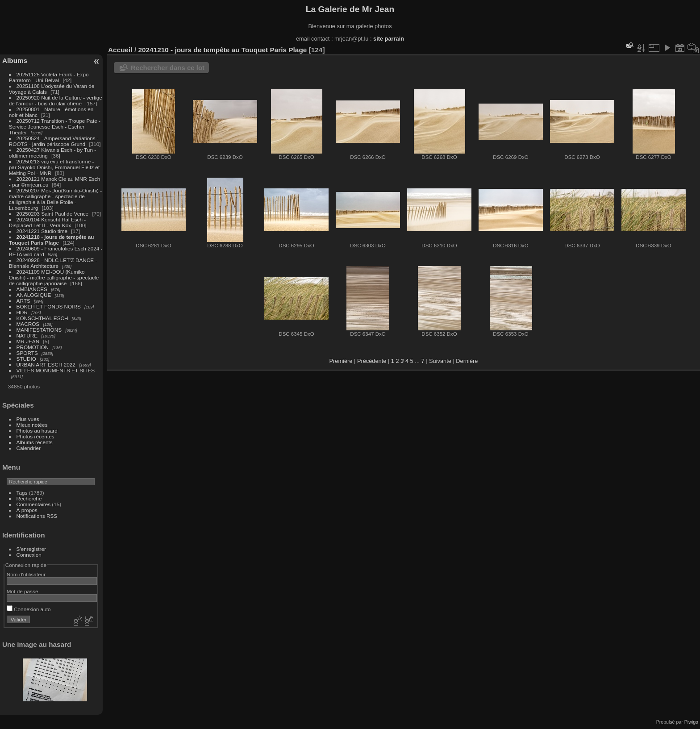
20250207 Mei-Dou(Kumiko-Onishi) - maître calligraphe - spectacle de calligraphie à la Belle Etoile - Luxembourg (55, 199)
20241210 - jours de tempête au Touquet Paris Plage (52, 240)
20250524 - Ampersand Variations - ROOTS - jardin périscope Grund (54, 141)
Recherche (29, 498)
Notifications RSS (37, 516)
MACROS (28, 324)
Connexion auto (29, 609)
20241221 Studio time (43, 231)
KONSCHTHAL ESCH (42, 318)
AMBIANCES (32, 289)
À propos (27, 510)
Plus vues (28, 419)
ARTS (23, 301)
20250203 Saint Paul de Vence (53, 214)
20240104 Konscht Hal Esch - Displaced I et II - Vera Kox (47, 222)
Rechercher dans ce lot (168, 68)
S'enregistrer (31, 549)
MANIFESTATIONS (39, 330)
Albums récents (35, 442)
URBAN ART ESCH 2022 (46, 364)
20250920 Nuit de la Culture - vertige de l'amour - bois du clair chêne (56, 100)
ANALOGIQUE (34, 295)
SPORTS (27, 353)
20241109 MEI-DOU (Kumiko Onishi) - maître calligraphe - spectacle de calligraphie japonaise (54, 277)
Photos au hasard (37, 431)
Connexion (29, 555)
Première (341, 361)
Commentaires (34, 504)
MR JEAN (28, 341)
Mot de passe (23, 591)
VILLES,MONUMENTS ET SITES (56, 370)
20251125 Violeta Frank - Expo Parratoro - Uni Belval (49, 77)
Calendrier (29, 448)
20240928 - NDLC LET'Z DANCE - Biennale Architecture (53, 263)
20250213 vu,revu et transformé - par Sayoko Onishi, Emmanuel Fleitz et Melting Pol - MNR (54, 167)
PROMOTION (33, 347)
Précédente (372, 361)
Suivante (440, 361)
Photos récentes (35, 436)
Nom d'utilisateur (26, 574)
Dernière (467, 361)
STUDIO (26, 359)
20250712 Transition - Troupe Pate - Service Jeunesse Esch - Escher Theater (55, 127)
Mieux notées (32, 425)
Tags (22, 493)
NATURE (27, 335)
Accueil (120, 50)
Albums (15, 60)
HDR (22, 312)
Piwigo (691, 722)
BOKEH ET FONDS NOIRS (49, 306)
